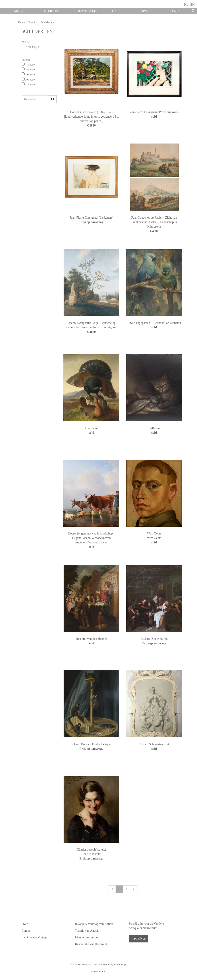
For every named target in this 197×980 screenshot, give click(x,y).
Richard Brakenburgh (154, 639)
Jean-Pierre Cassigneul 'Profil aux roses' (154, 112)
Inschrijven (139, 939)
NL (186, 5)
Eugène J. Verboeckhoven (91, 542)
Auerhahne (91, 428)
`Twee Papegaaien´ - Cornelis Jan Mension (154, 323)
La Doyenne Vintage (35, 937)
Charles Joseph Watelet (91, 850)
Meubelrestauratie (86, 937)
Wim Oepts (154, 533)
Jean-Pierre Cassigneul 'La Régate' (91, 218)
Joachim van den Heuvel (91, 639)
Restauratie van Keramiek (91, 944)
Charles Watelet (91, 854)
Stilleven (154, 428)
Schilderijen (33, 47)
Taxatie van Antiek (87, 931)
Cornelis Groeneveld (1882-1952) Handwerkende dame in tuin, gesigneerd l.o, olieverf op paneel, (91, 117)
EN (192, 5)
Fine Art (118, 11)
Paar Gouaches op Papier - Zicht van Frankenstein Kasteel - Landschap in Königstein (154, 222)
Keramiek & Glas (87, 11)
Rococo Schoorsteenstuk (154, 744)
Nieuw (19, 11)
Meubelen (51, 11)
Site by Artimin (99, 971)
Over (146, 11)
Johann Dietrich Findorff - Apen (91, 744)
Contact (177, 11)
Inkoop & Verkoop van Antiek (94, 924)
